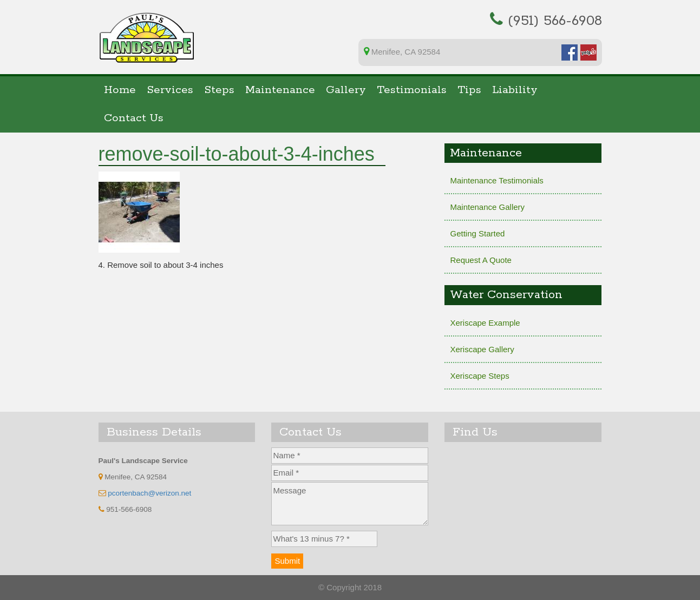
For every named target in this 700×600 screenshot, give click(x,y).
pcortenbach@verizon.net (149, 493)
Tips (469, 90)
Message (350, 504)
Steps (219, 90)
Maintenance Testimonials (496, 180)
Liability (515, 90)
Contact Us (134, 118)
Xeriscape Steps (479, 376)
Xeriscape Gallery (482, 349)
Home (120, 90)
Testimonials (412, 90)
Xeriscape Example (485, 323)
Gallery (346, 90)
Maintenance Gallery (487, 207)
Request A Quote (480, 260)
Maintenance (280, 90)
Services (170, 90)
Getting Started (477, 233)
